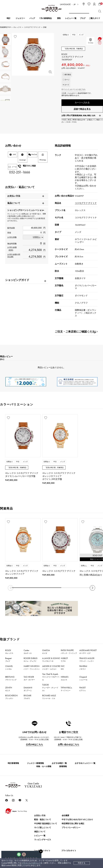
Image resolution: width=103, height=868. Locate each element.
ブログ (83, 18)
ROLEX (9, 653)
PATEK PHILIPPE (69, 653)
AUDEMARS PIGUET (88, 653)
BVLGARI (27, 698)
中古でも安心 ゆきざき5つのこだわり (77, 821)
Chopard (83, 679)
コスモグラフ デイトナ (32, 27)
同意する (82, 863)
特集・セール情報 (44, 768)
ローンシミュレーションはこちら (73, 89)
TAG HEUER (29, 679)
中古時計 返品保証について (46, 825)
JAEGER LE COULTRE (51, 669)
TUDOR (50, 689)
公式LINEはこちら (34, 746)
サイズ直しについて (43, 829)
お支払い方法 (40, 817)
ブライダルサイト (69, 852)
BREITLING (11, 679)
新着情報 (63, 768)
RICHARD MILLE (49, 698)
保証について (40, 833)
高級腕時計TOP (5, 27)
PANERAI (83, 669)
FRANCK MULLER (87, 661)
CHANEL (9, 669)
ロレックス (17, 27)
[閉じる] (41, 851)
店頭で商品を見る (82, 110)
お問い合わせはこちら (69, 746)
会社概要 (65, 817)
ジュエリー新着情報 (35, 765)
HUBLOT (64, 661)
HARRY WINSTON (32, 669)
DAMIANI (28, 690)
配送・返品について (43, 821)
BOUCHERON (11, 698)
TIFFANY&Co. (67, 690)
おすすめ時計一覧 (59, 765)
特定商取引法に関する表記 (73, 825)
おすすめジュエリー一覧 (85, 765)
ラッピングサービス (43, 841)
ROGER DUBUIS (31, 661)
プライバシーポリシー (31, 863)
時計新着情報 (13, 765)
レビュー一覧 (40, 837)
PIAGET (83, 690)
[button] (92, 589)
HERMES (65, 679)
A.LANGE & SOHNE (51, 661)
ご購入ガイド (94, 18)
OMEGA (46, 653)
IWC (63, 669)
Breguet (8, 661)
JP (75, 4)
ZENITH (9, 690)
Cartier (28, 653)
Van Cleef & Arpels (51, 678)
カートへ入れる (82, 103)
